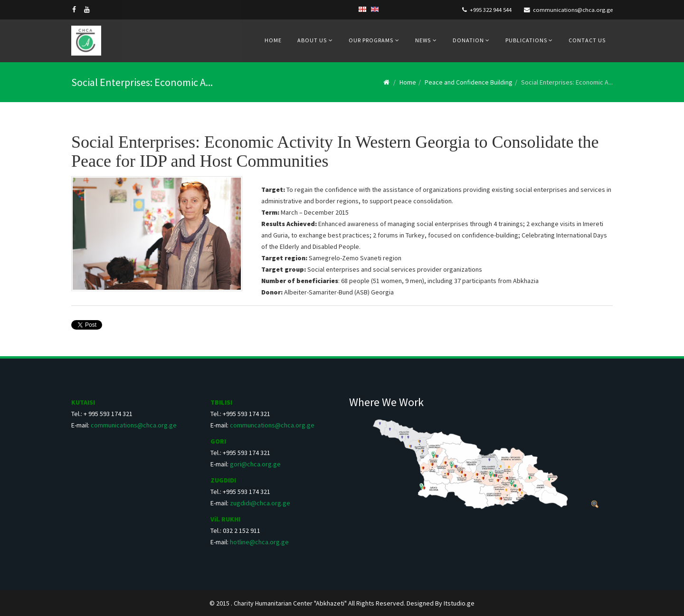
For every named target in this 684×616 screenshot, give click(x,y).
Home (273, 40)
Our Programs (371, 40)
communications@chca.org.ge (573, 10)
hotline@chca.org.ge (259, 542)
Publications (527, 40)
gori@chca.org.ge (255, 464)
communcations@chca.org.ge (272, 425)
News (423, 40)
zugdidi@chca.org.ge (260, 503)
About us (312, 40)
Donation (469, 40)
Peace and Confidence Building (469, 82)
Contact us (587, 40)
